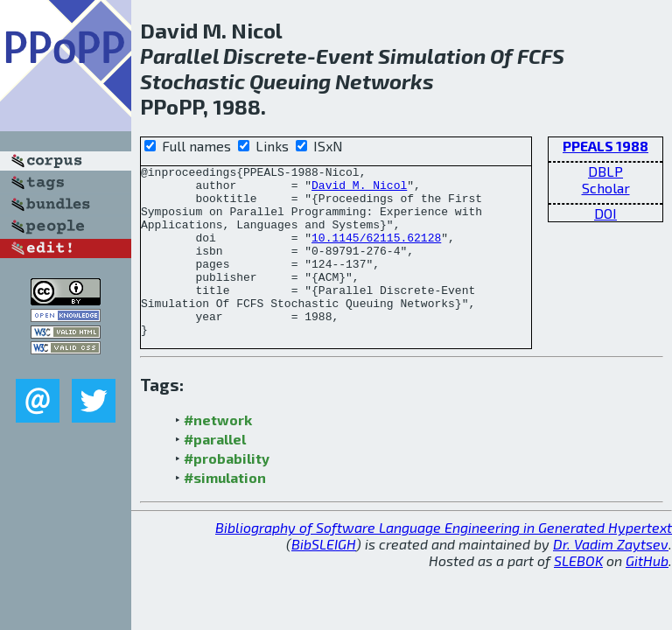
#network (218, 454)
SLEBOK (578, 595)
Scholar (606, 188)
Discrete (265, 56)
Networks (385, 81)
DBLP (605, 171)
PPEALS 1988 (605, 146)
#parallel (215, 473)
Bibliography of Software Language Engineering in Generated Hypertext (444, 561)
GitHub (647, 595)
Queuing (290, 81)
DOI (605, 213)
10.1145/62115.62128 (376, 253)
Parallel (179, 56)
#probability (227, 492)
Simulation (432, 56)
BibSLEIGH (324, 578)
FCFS (541, 56)
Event (345, 56)
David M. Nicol (359, 190)
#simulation (225, 511)
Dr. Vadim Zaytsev (611, 578)
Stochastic (192, 81)
